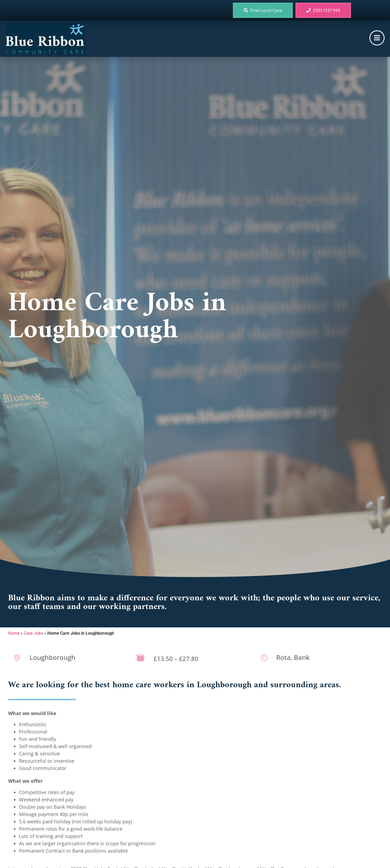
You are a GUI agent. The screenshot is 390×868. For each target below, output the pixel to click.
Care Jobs (33, 633)
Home (14, 633)
